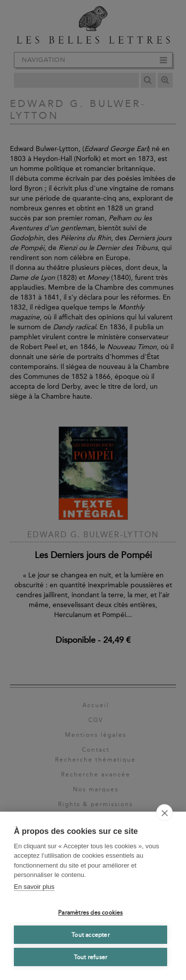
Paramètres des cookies (90, 913)
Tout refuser (91, 957)
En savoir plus (34, 887)
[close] (164, 813)
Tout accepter (91, 935)
